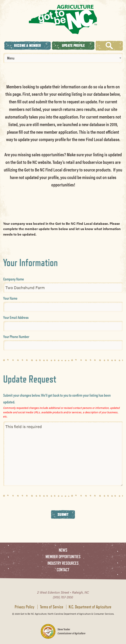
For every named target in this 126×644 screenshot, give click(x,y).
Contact (63, 570)
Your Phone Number (16, 336)
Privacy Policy (25, 607)
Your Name (10, 298)
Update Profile (73, 45)
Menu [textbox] (11, 58)
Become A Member (28, 45)
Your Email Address (16, 317)
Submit (63, 514)
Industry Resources (63, 563)
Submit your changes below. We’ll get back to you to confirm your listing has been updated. (57, 398)
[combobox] (63, 58)
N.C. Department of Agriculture (90, 607)
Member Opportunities (63, 557)
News (63, 550)
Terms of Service (52, 607)
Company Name (14, 279)
